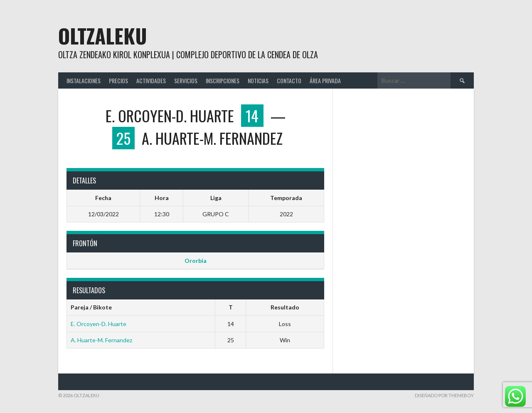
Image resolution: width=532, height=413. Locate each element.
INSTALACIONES (84, 80)
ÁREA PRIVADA (325, 80)
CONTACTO (289, 80)
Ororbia (196, 261)
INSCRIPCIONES (223, 80)
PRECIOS (118, 80)
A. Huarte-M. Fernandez (101, 340)
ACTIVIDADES (151, 80)
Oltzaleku (103, 36)
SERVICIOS (186, 80)
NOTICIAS (258, 80)
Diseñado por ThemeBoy (444, 395)
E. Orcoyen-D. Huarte (99, 324)
